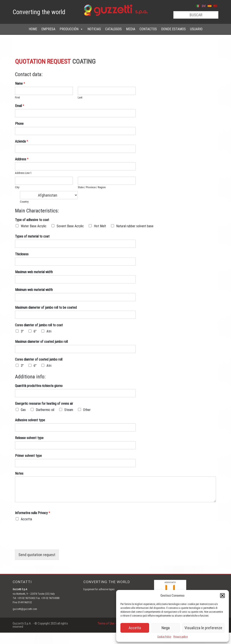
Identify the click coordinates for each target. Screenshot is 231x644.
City (17, 187)
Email (20, 106)
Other (87, 410)
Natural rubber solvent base (135, 226)
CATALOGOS (113, 29)
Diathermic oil (45, 410)
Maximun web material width (34, 272)
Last (80, 97)
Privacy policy (181, 637)
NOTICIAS (94, 29)
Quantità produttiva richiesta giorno (39, 386)
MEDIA (131, 29)
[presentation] (48, 542)
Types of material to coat (32, 236)
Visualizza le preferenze (203, 628)
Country (24, 202)
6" (35, 331)
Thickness (22, 254)
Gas (23, 410)
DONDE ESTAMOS (173, 29)
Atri (49, 331)
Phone (19, 124)
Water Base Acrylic (34, 226)
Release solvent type (29, 438)
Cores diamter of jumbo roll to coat (39, 325)
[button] (222, 596)
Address (22, 159)
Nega (166, 628)
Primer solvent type (28, 456)
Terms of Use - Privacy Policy (116, 623)
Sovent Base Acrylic (70, 226)
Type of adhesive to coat (32, 220)
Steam (69, 410)
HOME (33, 29)
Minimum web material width (34, 290)
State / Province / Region (92, 187)
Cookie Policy (164, 637)
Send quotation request (37, 555)
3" (22, 331)
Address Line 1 (23, 173)
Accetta (135, 628)
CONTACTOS (148, 29)
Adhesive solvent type (30, 420)
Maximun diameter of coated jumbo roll (41, 342)
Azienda (22, 141)
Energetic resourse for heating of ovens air (44, 404)
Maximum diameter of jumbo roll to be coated (46, 308)
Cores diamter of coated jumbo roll (39, 359)
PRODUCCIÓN (71, 29)
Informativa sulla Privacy (33, 513)
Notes (19, 473)
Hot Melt (100, 226)
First (17, 97)
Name (20, 84)
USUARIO (196, 29)
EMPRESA (48, 29)
